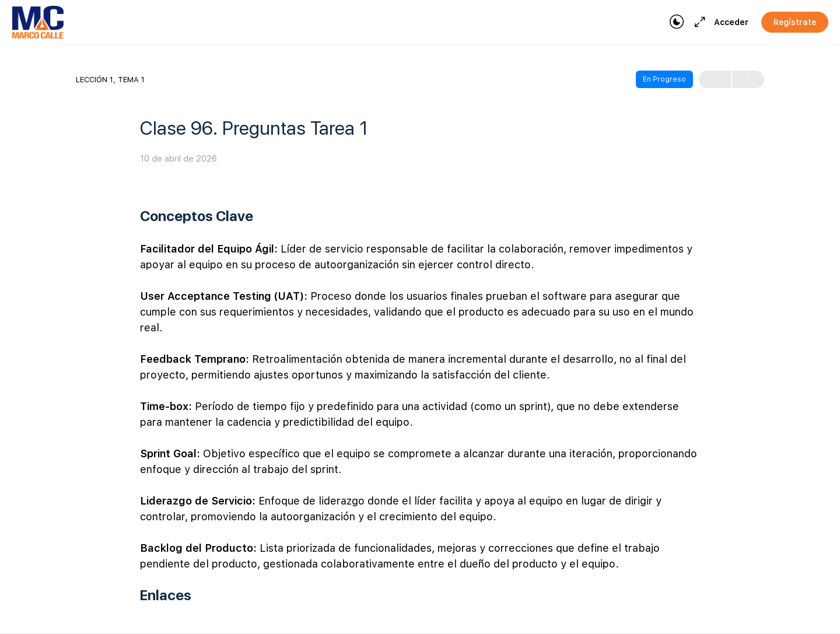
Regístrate (795, 22)
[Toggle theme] (677, 22)
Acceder (731, 22)
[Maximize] (698, 22)
